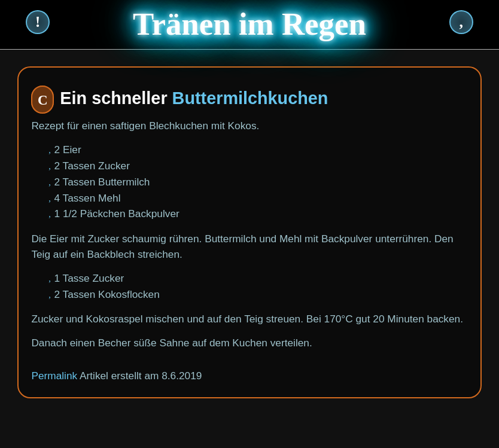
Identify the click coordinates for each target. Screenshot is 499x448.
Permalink (54, 376)
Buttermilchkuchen (250, 98)
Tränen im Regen (250, 24)
